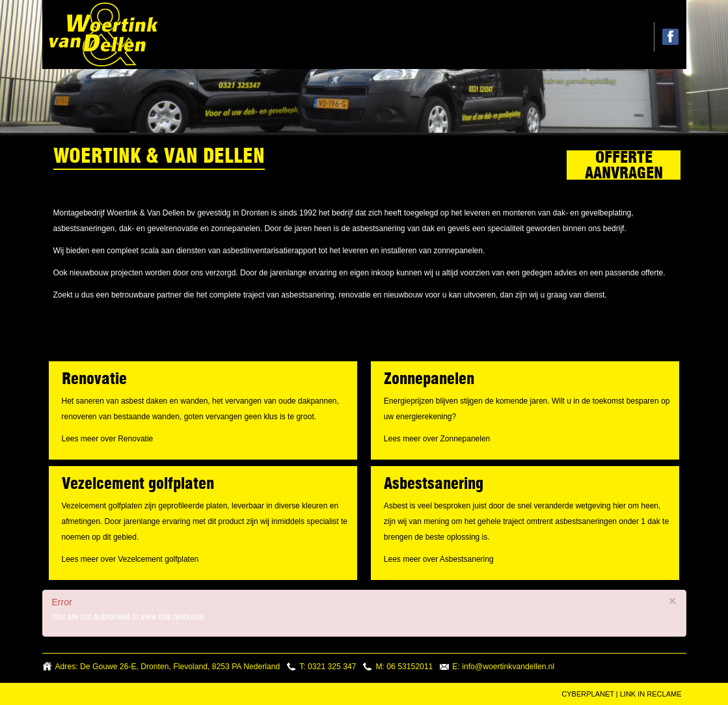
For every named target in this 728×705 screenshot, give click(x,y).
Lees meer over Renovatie (108, 439)
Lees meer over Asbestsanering (439, 559)
